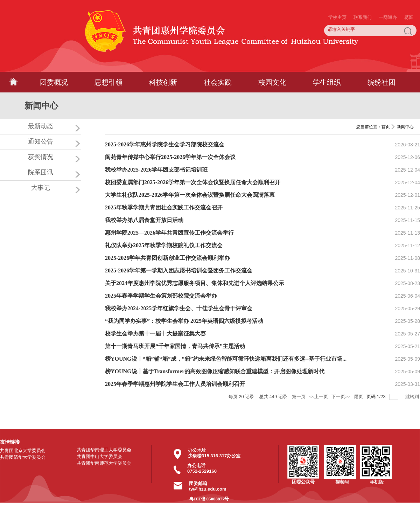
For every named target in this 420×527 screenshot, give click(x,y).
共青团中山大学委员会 (99, 456)
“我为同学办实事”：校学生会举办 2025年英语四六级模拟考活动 (184, 321)
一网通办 (388, 4)
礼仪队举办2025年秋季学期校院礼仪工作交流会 (164, 245)
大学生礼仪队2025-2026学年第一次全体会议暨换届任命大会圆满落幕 (190, 195)
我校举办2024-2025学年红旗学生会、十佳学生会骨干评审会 (179, 308)
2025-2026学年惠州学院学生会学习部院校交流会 (165, 144)
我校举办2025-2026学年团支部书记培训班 (156, 170)
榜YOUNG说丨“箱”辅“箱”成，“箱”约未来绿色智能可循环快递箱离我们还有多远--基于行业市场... (226, 359)
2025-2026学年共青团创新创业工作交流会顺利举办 (167, 258)
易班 (408, 4)
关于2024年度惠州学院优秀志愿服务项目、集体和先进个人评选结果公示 (195, 283)
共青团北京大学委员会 (23, 450)
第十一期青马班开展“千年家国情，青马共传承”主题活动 (175, 346)
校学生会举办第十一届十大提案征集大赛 (155, 334)
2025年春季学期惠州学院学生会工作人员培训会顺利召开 (175, 384)
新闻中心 (405, 127)
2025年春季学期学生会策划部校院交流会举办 (161, 296)
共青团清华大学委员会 (23, 457)
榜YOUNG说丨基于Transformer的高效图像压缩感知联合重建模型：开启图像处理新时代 (215, 371)
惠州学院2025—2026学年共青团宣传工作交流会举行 (169, 233)
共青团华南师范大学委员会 (104, 463)
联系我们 (363, 4)
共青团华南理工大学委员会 (104, 450)
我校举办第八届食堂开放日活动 (144, 220)
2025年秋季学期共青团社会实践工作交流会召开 (164, 207)
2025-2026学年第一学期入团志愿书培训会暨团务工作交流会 (179, 271)
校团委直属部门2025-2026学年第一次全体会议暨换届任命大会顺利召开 (193, 182)
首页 (386, 127)
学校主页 (337, 4)
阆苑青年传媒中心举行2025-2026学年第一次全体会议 (170, 157)
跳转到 (413, 397)
